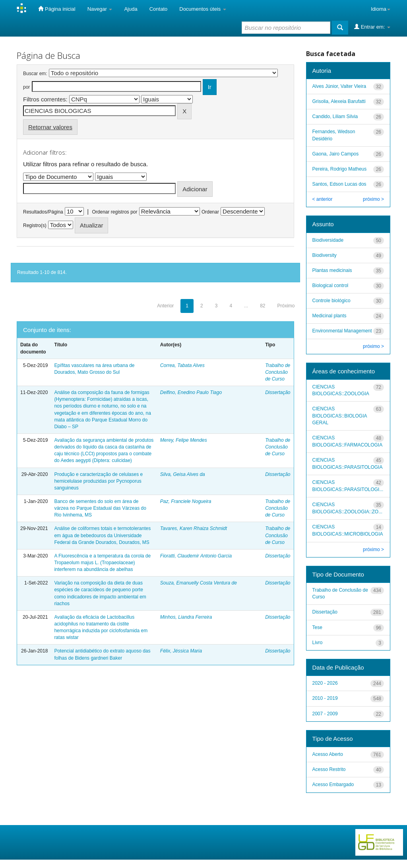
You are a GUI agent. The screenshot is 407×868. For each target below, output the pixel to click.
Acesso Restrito (329, 769)
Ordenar (210, 212)
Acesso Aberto (328, 754)
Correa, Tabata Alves (182, 365)
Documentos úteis (203, 9)
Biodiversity (325, 255)
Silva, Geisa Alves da (183, 474)
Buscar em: (35, 74)
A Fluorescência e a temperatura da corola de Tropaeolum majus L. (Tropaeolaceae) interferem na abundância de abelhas (102, 563)
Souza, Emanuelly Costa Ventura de (199, 583)
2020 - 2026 (325, 683)
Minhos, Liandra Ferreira (186, 617)
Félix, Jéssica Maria (181, 651)
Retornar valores (50, 127)
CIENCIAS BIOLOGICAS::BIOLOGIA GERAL (340, 416)
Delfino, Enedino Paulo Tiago (191, 392)
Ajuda (131, 9)
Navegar (100, 9)
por (26, 87)
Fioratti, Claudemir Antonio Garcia (196, 556)
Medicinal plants (329, 316)
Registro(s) (35, 225)
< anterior (323, 199)
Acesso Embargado (333, 785)
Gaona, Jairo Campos (336, 154)
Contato (159, 9)
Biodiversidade (328, 240)
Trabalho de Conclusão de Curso (278, 372)
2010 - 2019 (325, 698)
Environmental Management (342, 331)
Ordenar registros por (114, 212)
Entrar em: (372, 27)
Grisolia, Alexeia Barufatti (339, 101)
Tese (317, 627)
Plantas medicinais (332, 270)
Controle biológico (331, 301)
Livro (318, 643)
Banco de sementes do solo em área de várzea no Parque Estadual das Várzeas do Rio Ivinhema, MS (100, 508)
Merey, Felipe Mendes (184, 440)
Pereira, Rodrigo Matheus (340, 169)
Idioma (381, 9)
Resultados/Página (43, 212)
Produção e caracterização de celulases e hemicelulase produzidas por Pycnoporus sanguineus (98, 481)
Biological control (330, 285)
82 (263, 306)
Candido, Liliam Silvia (335, 117)
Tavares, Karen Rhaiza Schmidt (194, 528)
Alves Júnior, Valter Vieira (339, 86)
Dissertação (278, 392)
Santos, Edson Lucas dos (339, 184)
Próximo (286, 306)
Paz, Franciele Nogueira (186, 501)
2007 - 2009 (325, 714)
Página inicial (57, 9)
